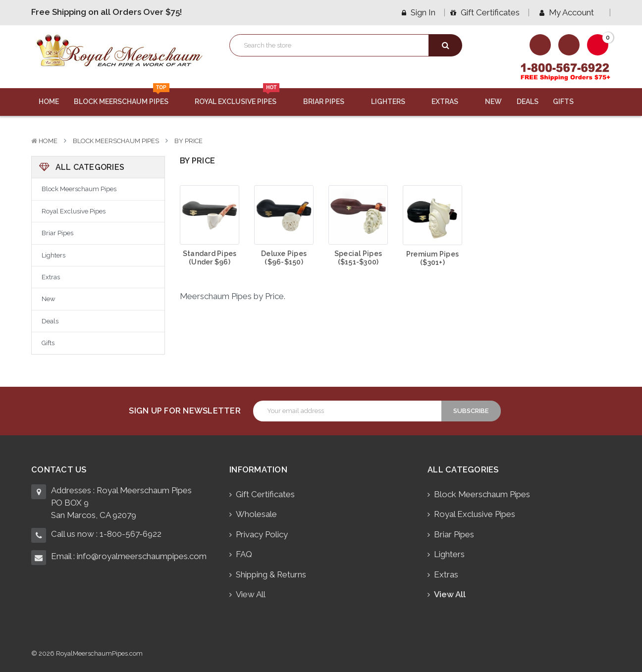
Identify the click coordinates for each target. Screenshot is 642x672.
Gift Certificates (485, 12)
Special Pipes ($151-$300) (358, 258)
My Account (570, 12)
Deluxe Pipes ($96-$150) (284, 258)
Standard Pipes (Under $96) (210, 258)
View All (251, 594)
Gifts (569, 102)
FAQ (244, 554)
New (493, 102)
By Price (188, 141)
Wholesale (256, 514)
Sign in (419, 12)
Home (49, 102)
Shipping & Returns (271, 574)
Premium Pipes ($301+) (432, 258)
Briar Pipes (330, 102)
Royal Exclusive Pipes (241, 97)
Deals (528, 102)
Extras (451, 102)
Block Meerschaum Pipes (127, 97)
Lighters (394, 102)
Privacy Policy (262, 534)
